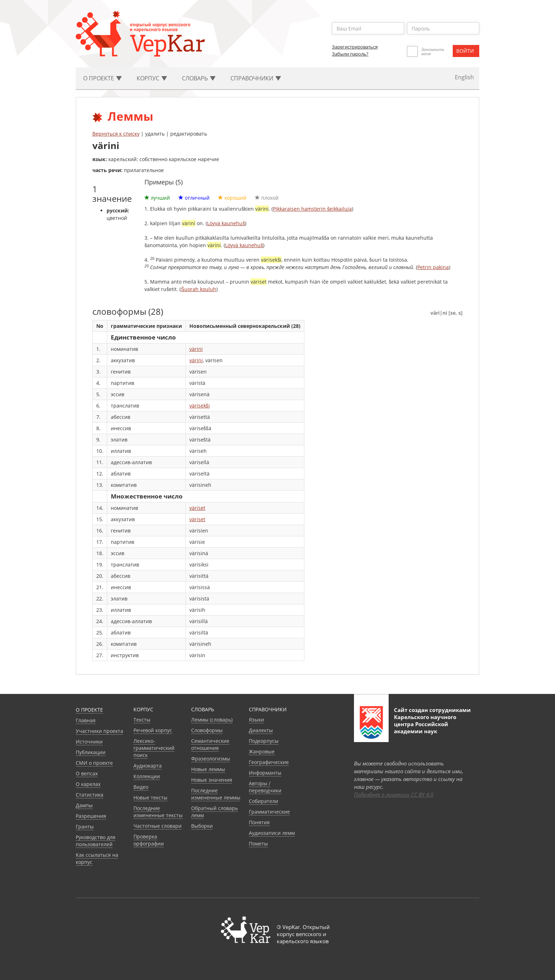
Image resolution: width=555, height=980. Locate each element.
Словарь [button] (199, 78)
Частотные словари (158, 826)
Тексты (142, 720)
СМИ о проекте (94, 763)
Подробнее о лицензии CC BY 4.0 (394, 794)
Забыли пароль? (350, 54)
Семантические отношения (210, 744)
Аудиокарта (148, 766)
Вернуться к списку (116, 134)
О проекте (89, 710)
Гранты (85, 827)
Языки (256, 720)
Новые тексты (150, 797)
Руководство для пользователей (96, 841)
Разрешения (91, 816)
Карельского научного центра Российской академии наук (425, 724)
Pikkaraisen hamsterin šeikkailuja (312, 209)
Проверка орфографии (149, 840)
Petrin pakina (433, 267)
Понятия (259, 822)
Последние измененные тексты (158, 812)
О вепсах (87, 773)
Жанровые (262, 751)
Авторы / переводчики (265, 787)
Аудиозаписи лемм (272, 833)
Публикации (91, 752)
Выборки (202, 826)
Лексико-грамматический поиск (154, 748)
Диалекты (261, 730)
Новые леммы (208, 769)
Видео (141, 787)
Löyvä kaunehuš (226, 223)
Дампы (84, 805)
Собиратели (264, 801)
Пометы (258, 844)
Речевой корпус (153, 730)
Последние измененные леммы (216, 794)
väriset (197, 508)
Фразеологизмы (211, 759)
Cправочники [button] (256, 78)
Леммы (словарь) (212, 720)
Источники (89, 742)
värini (196, 349)
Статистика (90, 795)
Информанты (265, 773)
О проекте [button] (102, 78)
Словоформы (207, 730)
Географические (269, 762)
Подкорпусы (264, 741)
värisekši (200, 406)
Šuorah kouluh (198, 289)
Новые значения (212, 780)
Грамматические (269, 812)
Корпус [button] (152, 78)
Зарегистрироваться (355, 47)
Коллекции (147, 776)
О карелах (88, 784)
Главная (86, 720)
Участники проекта (99, 731)
